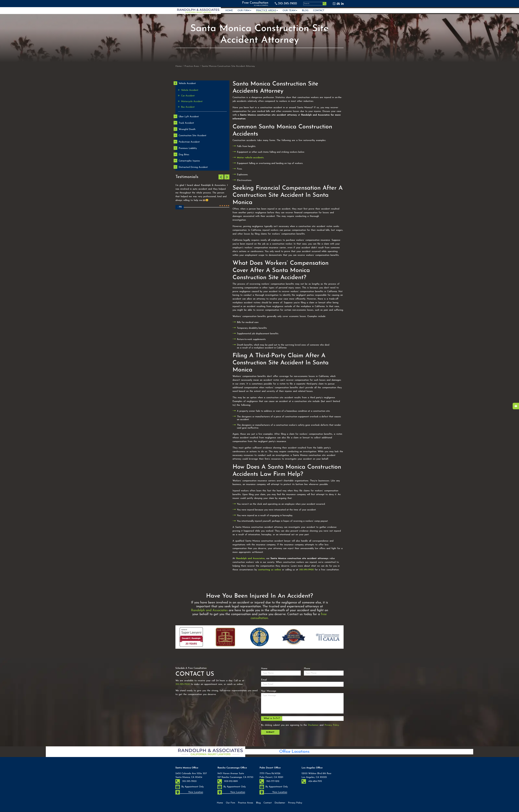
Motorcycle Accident (192, 101)
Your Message (269, 691)
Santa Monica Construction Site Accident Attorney (228, 66)
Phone (307, 669)
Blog (305, 11)
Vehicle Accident (190, 90)
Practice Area (192, 66)
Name (264, 669)
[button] (221, 177)
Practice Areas (266, 11)
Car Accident (188, 96)
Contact (319, 11)
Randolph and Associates (209, 610)
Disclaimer (313, 725)
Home (229, 11)
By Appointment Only (190, 787)
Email (264, 680)
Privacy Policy (332, 725)
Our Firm (244, 11)
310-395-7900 (287, 4)
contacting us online (269, 570)
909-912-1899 (228, 781)
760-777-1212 (269, 781)
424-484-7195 (312, 781)
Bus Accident (188, 107)
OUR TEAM (289, 11)
